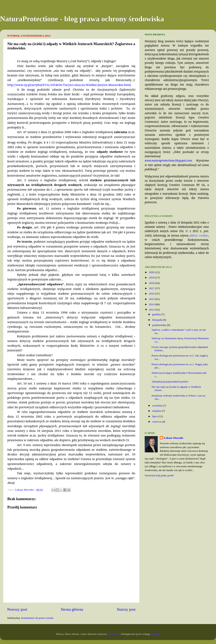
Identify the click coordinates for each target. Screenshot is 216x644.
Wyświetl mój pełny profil (159, 475)
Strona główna (72, 609)
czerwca (157, 422)
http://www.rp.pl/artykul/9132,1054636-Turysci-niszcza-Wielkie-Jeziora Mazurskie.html (69, 85)
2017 (152, 288)
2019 (152, 277)
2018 (152, 283)
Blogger (155, 634)
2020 (152, 272)
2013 (152, 310)
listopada (158, 320)
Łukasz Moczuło (174, 438)
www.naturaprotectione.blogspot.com (168, 161)
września (157, 406)
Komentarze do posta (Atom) (37, 618)
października (160, 325)
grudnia (157, 314)
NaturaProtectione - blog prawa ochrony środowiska (82, 19)
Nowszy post (17, 609)
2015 (152, 299)
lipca (155, 416)
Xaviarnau (114, 634)
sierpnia (157, 411)
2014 (152, 304)
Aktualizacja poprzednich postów (170, 382)
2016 (152, 294)
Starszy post (126, 609)
